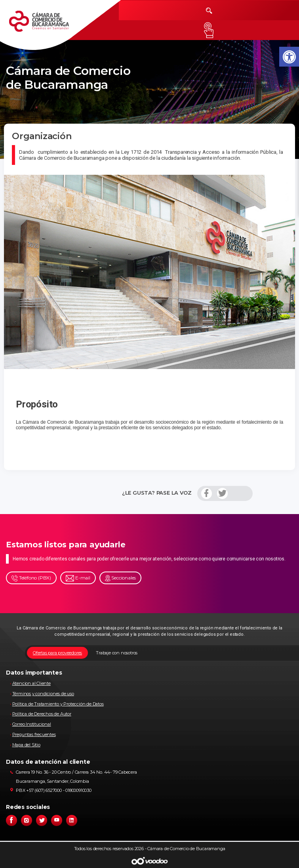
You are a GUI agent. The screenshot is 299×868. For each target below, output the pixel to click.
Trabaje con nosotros (117, 653)
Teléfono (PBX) (31, 578)
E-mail (78, 578)
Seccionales (121, 578)
